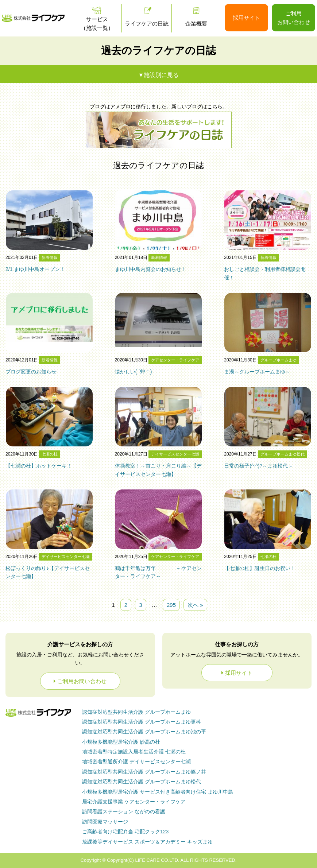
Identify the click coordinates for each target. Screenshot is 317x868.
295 (171, 605)
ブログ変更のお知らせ (31, 372)
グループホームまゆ (279, 360)
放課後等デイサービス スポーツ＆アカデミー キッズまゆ (147, 842)
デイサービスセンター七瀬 (175, 454)
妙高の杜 (121, 742)
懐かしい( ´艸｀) (134, 372)
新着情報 (50, 257)
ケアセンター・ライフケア (175, 360)
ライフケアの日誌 (147, 24)
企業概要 (196, 24)
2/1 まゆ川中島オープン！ (35, 269)
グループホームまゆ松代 (283, 454)
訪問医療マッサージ (105, 822)
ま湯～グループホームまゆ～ (257, 372)
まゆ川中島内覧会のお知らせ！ (151, 269)
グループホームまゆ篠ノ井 (144, 772)
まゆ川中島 (158, 792)
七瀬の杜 (50, 454)
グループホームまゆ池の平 (144, 732)
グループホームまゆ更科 (142, 722)
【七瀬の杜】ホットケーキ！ (39, 466)
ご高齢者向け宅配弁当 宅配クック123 (125, 832)
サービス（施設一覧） (97, 24)
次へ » (195, 605)
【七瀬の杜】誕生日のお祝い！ (260, 568)
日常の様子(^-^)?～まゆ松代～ (258, 466)
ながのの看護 (124, 811)
